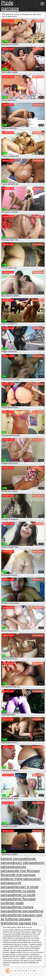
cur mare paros (20, 879)
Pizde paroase (10, 6)
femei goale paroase (12, 905)
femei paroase (24, 911)
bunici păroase (24, 863)
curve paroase (11, 885)
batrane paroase (13, 859)
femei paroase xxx (23, 923)
